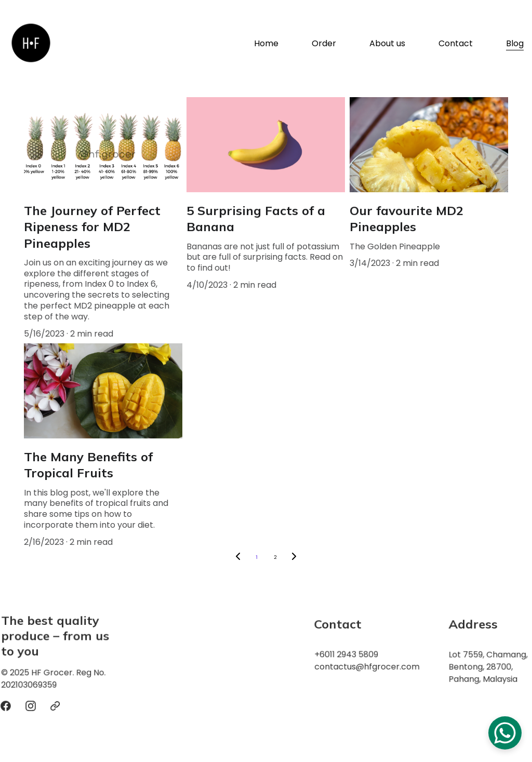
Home (266, 44)
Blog (515, 44)
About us (387, 44)
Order (324, 44)
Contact (456, 44)
